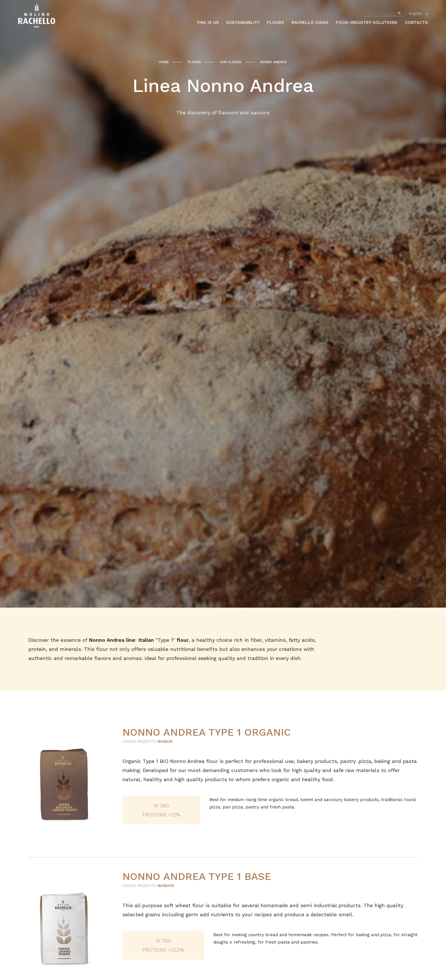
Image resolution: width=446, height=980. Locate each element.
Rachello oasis (310, 22)
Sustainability (243, 22)
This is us (208, 22)
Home (164, 62)
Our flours (231, 62)
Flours (276, 22)
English (415, 14)
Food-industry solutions (367, 22)
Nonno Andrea (273, 62)
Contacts (416, 22)
